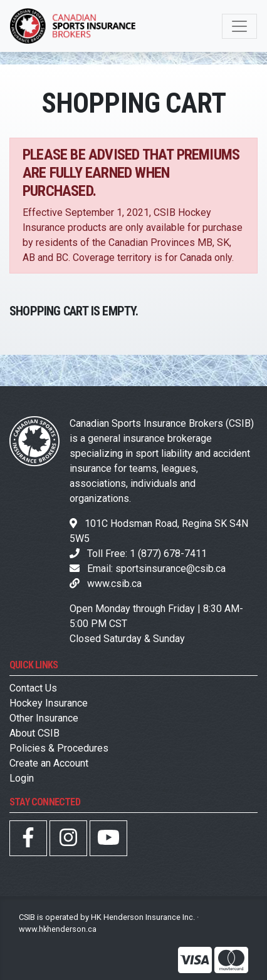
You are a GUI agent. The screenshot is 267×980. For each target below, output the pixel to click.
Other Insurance (44, 718)
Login (22, 778)
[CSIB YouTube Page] (108, 841)
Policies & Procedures (59, 748)
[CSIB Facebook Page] (28, 841)
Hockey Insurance (49, 703)
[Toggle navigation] (239, 26)
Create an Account (49, 763)
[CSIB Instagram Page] (68, 841)
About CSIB (34, 733)
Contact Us (33, 688)
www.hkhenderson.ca (58, 929)
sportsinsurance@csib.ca (170, 569)
